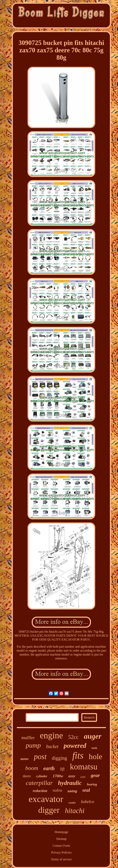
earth (49, 768)
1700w (58, 776)
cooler (72, 803)
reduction (40, 791)
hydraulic (70, 783)
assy (72, 776)
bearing (92, 784)
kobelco (88, 802)
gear (95, 775)
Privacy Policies (61, 852)
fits (78, 756)
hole (95, 756)
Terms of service (61, 859)
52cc (73, 737)
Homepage (61, 832)
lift (62, 769)
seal (86, 790)
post (40, 757)
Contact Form (61, 846)
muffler (28, 738)
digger (49, 810)
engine (51, 735)
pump (33, 745)
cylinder (42, 776)
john (83, 777)
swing (72, 791)
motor (25, 759)
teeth (94, 748)
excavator (46, 799)
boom (32, 768)
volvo (57, 790)
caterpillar (39, 783)
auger (93, 736)
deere (27, 776)
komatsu (84, 767)
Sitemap (61, 839)
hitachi (75, 811)
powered (75, 746)
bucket (52, 747)
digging (60, 758)
